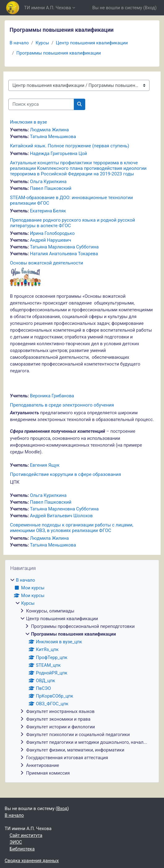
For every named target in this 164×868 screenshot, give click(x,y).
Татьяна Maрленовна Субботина (64, 247)
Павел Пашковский (51, 188)
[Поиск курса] (41, 104)
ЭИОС (16, 842)
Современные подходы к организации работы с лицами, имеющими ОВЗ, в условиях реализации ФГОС (71, 528)
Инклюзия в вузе (28, 122)
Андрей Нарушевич (50, 240)
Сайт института (26, 835)
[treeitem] (82, 677)
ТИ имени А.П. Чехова (48, 8)
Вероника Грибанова (52, 396)
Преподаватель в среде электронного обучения (62, 405)
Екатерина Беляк (48, 211)
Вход (150, 8)
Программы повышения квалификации (59, 53)
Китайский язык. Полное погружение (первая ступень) (69, 146)
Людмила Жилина (49, 130)
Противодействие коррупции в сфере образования (65, 474)
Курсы (42, 43)
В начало (19, 43)
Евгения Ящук (45, 465)
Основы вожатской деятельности (46, 263)
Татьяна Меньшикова (53, 137)
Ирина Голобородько (52, 233)
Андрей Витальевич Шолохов (61, 516)
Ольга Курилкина (48, 182)
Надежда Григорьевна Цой (59, 154)
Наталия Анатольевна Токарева (64, 254)
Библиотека (22, 849)
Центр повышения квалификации (92, 43)
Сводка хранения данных (32, 861)
